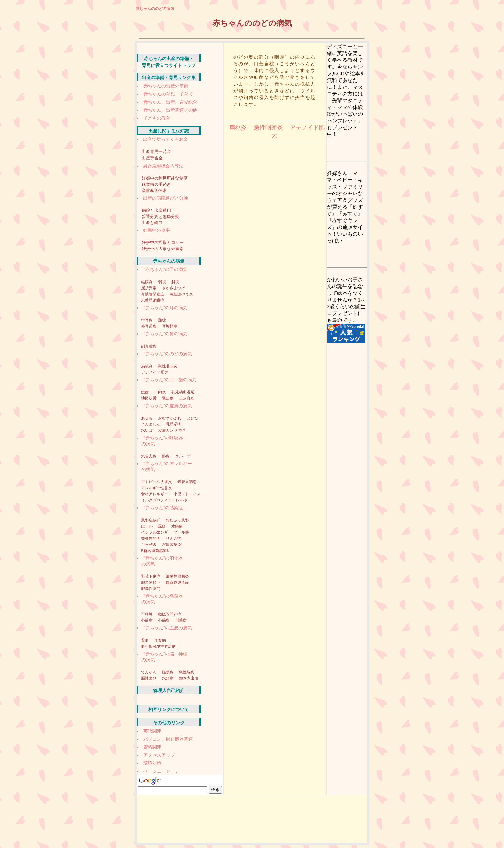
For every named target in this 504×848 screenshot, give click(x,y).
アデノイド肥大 (155, 372)
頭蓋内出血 (189, 678)
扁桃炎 (147, 366)
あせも (147, 418)
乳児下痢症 (151, 576)
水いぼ (147, 430)
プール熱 (181, 532)
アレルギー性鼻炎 (157, 488)
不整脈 (147, 614)
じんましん (151, 424)
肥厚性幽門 (151, 589)
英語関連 (152, 731)
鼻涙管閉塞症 (153, 294)
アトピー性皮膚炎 (157, 482)
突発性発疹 (151, 538)
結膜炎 (147, 282)
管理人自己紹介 (169, 691)
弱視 (162, 282)
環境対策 (152, 763)
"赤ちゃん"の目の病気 (165, 270)
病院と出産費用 (156, 210)
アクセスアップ (159, 755)
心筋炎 (164, 620)
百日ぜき (149, 545)
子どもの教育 (157, 118)
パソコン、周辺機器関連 (168, 739)
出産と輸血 (152, 223)
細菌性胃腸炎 (177, 576)
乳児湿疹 (174, 424)
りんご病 (174, 538)
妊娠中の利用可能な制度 (165, 178)
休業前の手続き (156, 184)
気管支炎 (149, 456)
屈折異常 (149, 288)
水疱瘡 (177, 526)
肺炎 (166, 456)
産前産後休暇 (154, 190)
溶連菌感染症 (174, 545)
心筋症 (147, 620)
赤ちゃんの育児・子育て (168, 94)
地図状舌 (149, 398)
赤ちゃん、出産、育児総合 (170, 102)
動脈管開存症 (170, 614)
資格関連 (152, 747)
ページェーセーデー (164, 771)
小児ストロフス (187, 494)
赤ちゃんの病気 (169, 261)
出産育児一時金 (156, 152)
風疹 (162, 526)
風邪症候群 (151, 520)
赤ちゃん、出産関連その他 (170, 110)
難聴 (162, 320)
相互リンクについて (169, 710)
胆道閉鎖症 (151, 582)
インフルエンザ (155, 532)
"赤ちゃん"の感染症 (163, 508)
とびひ (193, 418)
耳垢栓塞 (170, 326)
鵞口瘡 (168, 398)
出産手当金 (152, 158)
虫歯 (145, 392)
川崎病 (181, 620)
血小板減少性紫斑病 (158, 646)
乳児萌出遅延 (183, 392)
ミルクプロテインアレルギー (166, 500)
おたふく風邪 (177, 520)
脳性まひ (149, 678)
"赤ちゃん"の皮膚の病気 (168, 406)
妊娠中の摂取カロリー (163, 243)
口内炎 (161, 392)
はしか (147, 526)
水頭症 (168, 678)
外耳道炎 (149, 326)
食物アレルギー (155, 494)
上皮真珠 (187, 398)
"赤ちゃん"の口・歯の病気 (170, 380)
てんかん (149, 672)
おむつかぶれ (170, 418)
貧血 (145, 640)
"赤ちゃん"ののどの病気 (168, 354)
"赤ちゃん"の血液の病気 (168, 628)
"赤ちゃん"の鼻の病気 (165, 334)
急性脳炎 (187, 672)
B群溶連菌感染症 (156, 551)
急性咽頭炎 (168, 366)
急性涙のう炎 (181, 294)
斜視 (175, 282)
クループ (183, 456)
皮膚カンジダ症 (172, 430)
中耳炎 (147, 320)
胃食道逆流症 (177, 582)
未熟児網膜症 (153, 300)
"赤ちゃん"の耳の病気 (165, 308)
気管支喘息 (187, 482)
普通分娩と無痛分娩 (161, 217)
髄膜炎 (168, 672)
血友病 (160, 640)
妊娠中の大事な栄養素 (163, 249)
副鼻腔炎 (149, 346)
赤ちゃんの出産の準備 (166, 86)
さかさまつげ (174, 288)
